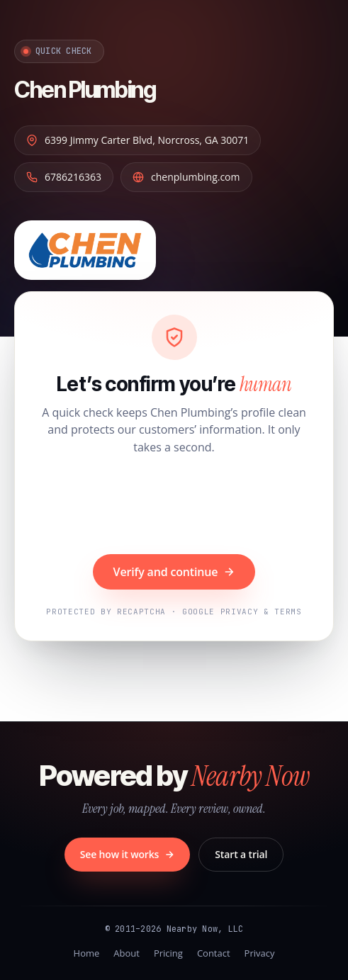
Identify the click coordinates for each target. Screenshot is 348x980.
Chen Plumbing (85, 90)
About (127, 953)
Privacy (260, 953)
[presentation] (174, 507)
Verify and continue (174, 572)
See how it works (128, 854)
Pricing (168, 953)
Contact (214, 953)
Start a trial (241, 854)
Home (87, 953)
